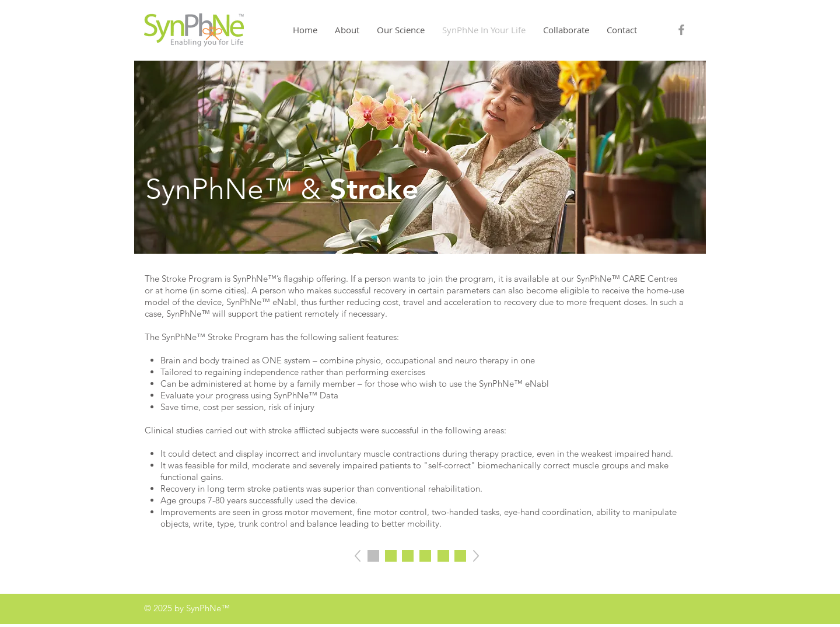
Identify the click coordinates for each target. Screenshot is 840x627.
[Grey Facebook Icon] (681, 30)
